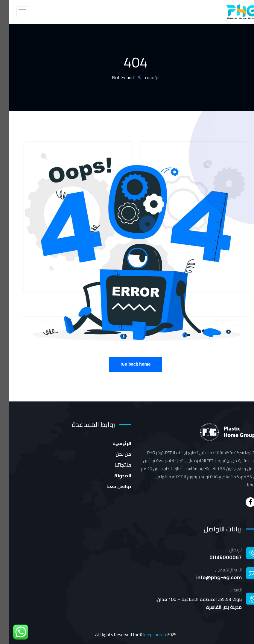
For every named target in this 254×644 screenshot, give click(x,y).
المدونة (114, 476)
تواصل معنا (110, 486)
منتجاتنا (114, 465)
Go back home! (127, 364)
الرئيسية (144, 77)
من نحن (115, 454)
